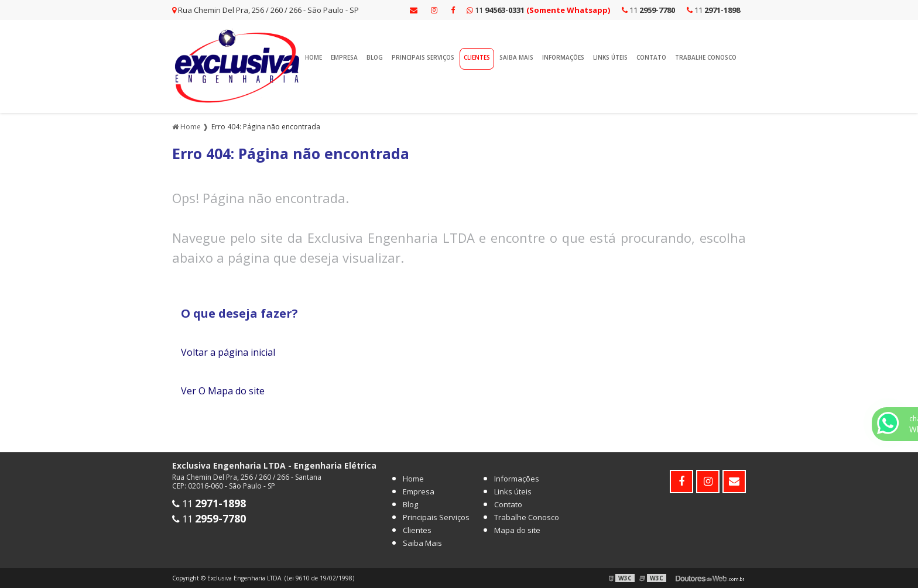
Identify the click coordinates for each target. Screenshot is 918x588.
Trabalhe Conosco (706, 57)
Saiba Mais (516, 57)
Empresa (344, 57)
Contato (651, 57)
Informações (563, 57)
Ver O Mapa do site (223, 391)
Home (314, 57)
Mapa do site (517, 530)
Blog (375, 57)
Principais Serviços (423, 57)
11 (713, 10)
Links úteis (610, 57)
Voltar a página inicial (228, 352)
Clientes (477, 57)
